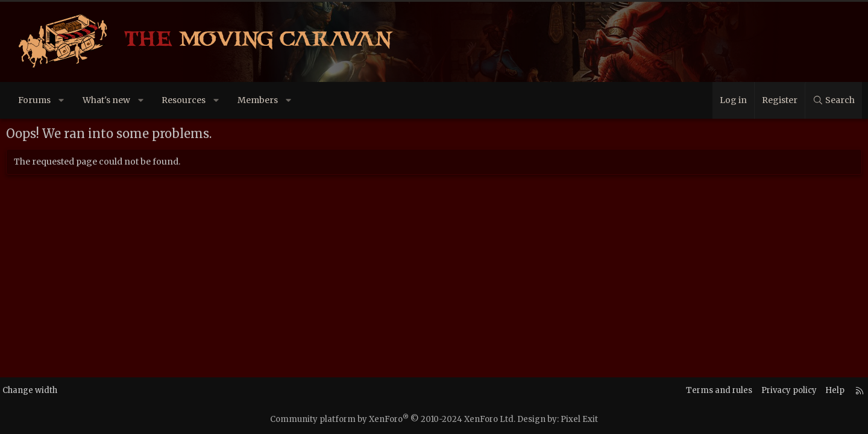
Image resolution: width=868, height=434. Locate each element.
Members (270, 100)
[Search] (821, 100)
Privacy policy (765, 391)
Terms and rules (692, 391)
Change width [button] (53, 391)
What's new (118, 100)
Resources (196, 100)
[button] (74, 100)
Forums (46, 100)
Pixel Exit (579, 419)
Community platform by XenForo (393, 419)
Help (813, 391)
